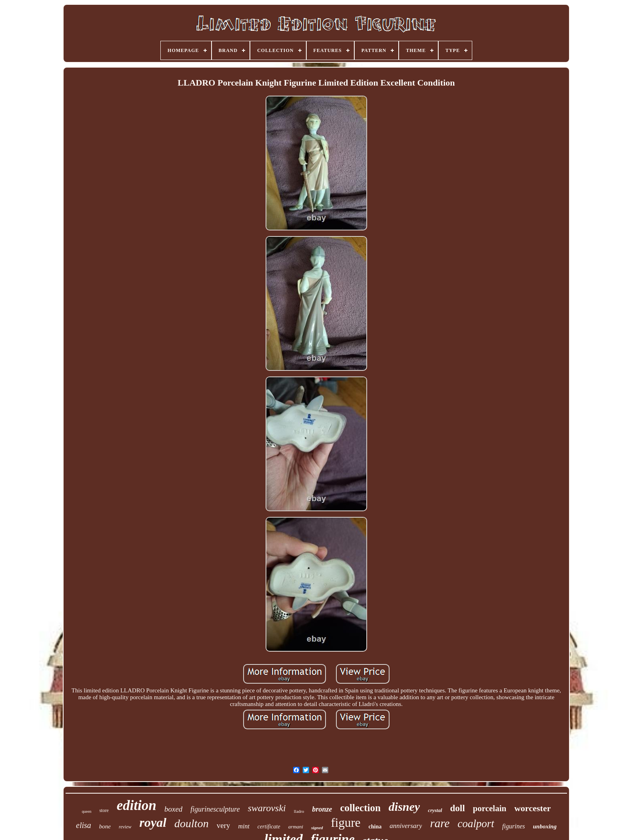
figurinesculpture (215, 809)
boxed (173, 809)
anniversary (406, 826)
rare (440, 823)
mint (244, 826)
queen (87, 811)
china (375, 827)
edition (137, 805)
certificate (269, 827)
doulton (192, 823)
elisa (84, 825)
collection (360, 808)
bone (105, 826)
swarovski (267, 808)
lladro (299, 811)
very (224, 825)
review (125, 827)
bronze (322, 809)
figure (346, 823)
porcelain (490, 808)
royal (153, 822)
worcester (532, 808)
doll (458, 808)
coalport (476, 824)
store (104, 810)
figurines (514, 826)
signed (317, 828)
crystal (435, 810)
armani (296, 827)
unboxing (545, 826)
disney (404, 807)
